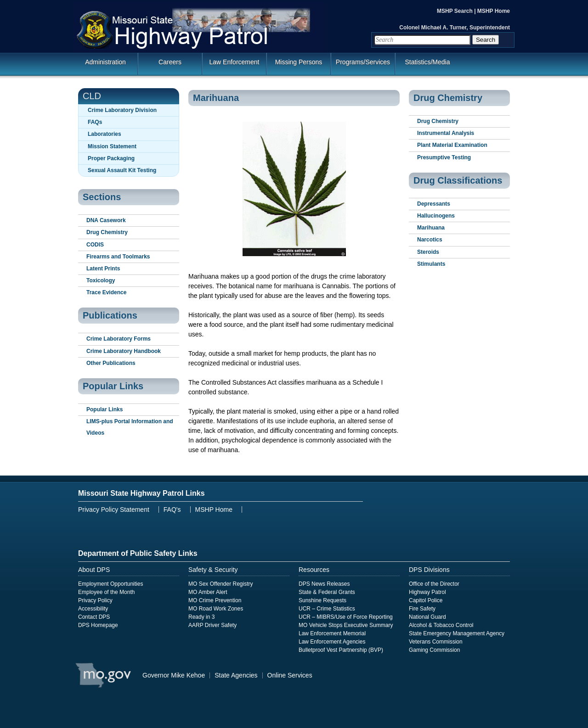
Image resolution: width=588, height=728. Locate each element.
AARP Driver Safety (212, 625)
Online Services (290, 675)
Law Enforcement (235, 62)
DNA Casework (106, 220)
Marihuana (431, 228)
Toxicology (101, 280)
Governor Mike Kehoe (174, 675)
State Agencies (236, 675)
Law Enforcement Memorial (332, 633)
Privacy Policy (95, 600)
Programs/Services (363, 62)
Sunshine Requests (322, 600)
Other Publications (111, 363)
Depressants (434, 204)
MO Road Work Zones (216, 609)
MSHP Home (494, 11)
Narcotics (430, 240)
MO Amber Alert (208, 592)
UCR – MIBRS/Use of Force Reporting (346, 617)
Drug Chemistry (107, 232)
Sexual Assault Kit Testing (122, 170)
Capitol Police (426, 600)
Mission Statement (112, 146)
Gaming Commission (434, 650)
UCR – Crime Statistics (327, 609)
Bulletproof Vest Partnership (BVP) (341, 650)
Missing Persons (299, 62)
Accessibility (93, 609)
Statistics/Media (427, 62)
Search (486, 40)
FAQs (95, 122)
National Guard (427, 617)
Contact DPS (94, 617)
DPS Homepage (98, 625)
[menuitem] (294, 66)
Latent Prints (103, 269)
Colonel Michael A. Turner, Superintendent (455, 28)
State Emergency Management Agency (457, 633)
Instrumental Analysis (446, 133)
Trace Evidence (106, 292)
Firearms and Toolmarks (118, 257)
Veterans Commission (436, 642)
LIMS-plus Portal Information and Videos (130, 427)
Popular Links (105, 409)
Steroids (428, 252)
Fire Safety (422, 609)
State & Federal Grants (327, 592)
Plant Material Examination (452, 145)
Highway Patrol (427, 592)
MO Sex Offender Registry (221, 584)
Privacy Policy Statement (114, 510)
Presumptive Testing (444, 157)
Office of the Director (434, 584)
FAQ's (172, 510)
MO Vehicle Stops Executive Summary (346, 625)
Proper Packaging (111, 158)
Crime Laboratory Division (122, 110)
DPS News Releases (324, 584)
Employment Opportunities (110, 584)
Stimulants (431, 264)
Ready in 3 (201, 617)
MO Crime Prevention (215, 600)
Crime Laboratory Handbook (124, 351)
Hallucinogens (436, 216)
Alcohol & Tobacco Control (441, 625)
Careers (170, 62)
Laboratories (105, 134)
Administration (105, 62)
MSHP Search (455, 11)
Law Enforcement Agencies (332, 642)
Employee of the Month (106, 592)
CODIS (95, 245)
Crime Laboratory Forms (119, 339)
